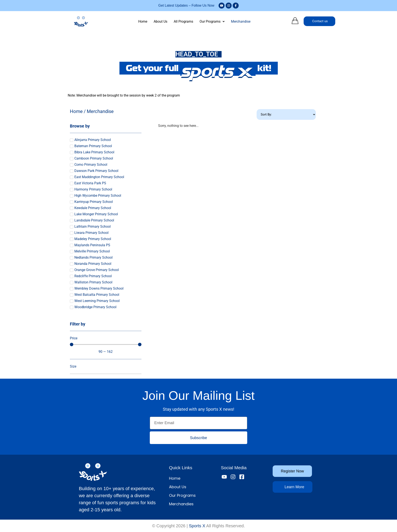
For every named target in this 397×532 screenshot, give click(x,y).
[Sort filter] (286, 114)
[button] (212, 22)
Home (143, 21)
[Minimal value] (106, 344)
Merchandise (241, 21)
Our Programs (212, 21)
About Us (160, 21)
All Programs (183, 21)
